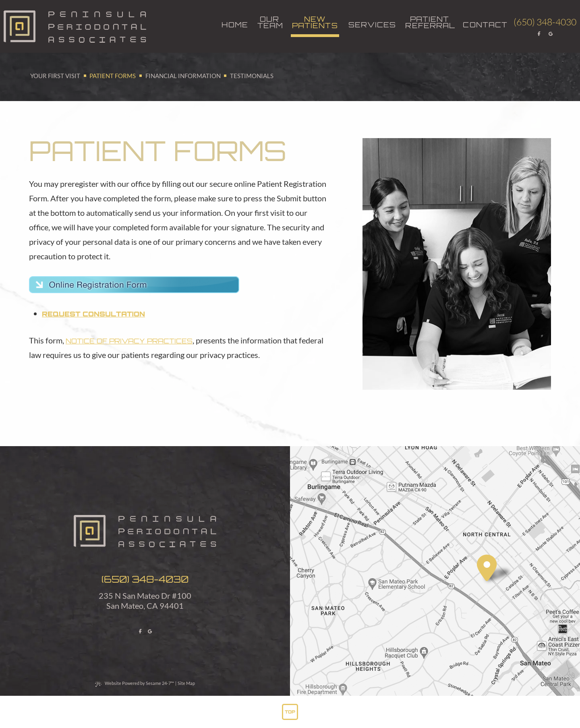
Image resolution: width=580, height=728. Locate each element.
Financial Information (183, 76)
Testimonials (252, 76)
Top (290, 712)
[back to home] (75, 27)
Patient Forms (113, 76)
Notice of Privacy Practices (129, 341)
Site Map (186, 683)
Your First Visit (55, 76)
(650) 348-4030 (145, 579)
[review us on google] (551, 34)
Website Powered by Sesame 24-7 (135, 684)
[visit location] (487, 568)
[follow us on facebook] (539, 34)
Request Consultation (93, 314)
